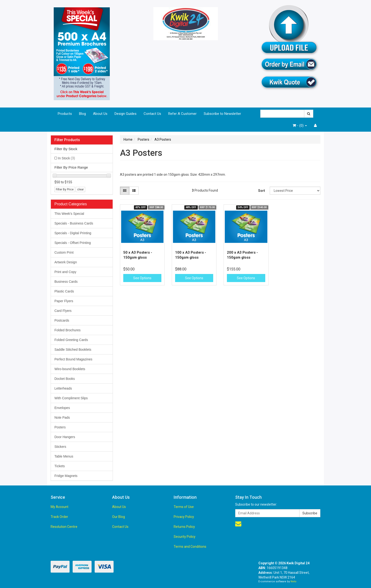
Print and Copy (65, 272)
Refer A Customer (182, 114)
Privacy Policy (184, 517)
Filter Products (67, 140)
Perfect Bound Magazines (73, 359)
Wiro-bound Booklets (70, 369)
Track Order (59, 517)
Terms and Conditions (190, 547)
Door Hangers (65, 437)
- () (300, 126)
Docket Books (65, 379)
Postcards (62, 320)
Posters (60, 427)
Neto (294, 581)
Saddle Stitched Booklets (73, 350)
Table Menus (64, 456)
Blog (82, 114)
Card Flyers (63, 311)
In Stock (66, 158)
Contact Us (152, 114)
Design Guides (126, 114)
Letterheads (63, 388)
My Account (60, 507)
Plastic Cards (64, 291)
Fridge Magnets (66, 476)
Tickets (60, 466)
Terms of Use (184, 507)
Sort (262, 191)
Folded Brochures (68, 330)
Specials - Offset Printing (73, 243)
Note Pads (62, 417)
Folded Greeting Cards (71, 340)
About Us (100, 114)
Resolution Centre (64, 527)
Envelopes (62, 408)
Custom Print (64, 252)
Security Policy (185, 537)
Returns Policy (184, 527)
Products (65, 114)
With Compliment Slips (71, 398)
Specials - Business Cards (74, 223)
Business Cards (66, 282)
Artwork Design (66, 262)
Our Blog (119, 517)
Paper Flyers (64, 301)
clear (80, 189)
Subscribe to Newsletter (222, 114)
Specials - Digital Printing (73, 233)
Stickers (60, 447)
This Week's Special (69, 214)
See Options (142, 278)
